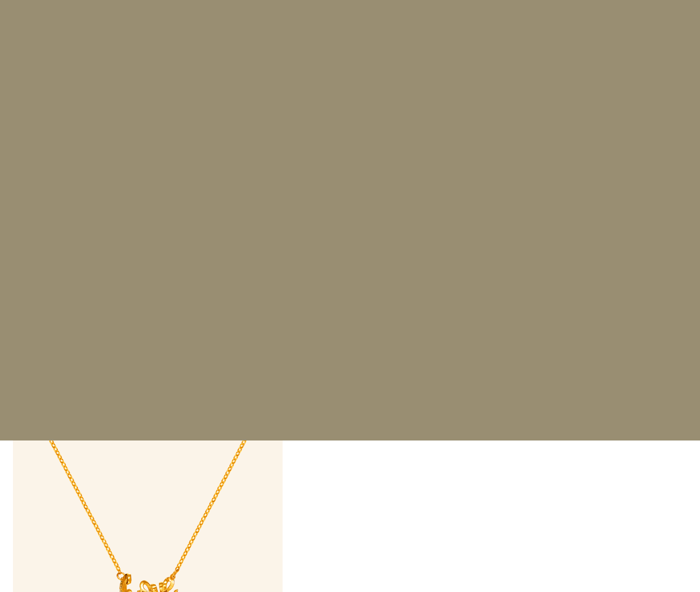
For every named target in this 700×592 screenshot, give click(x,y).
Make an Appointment (388, 432)
